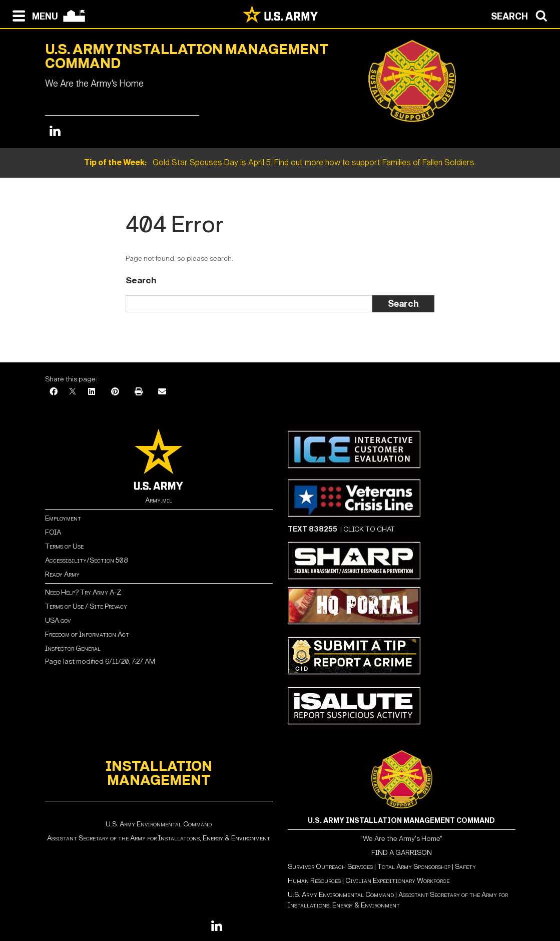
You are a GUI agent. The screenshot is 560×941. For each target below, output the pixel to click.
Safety (465, 867)
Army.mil (159, 500)
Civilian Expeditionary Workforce (397, 881)
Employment (63, 518)
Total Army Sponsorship (414, 867)
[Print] (139, 392)
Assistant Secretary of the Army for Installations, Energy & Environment (159, 838)
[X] (73, 392)
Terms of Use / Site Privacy (86, 606)
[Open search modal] (522, 15)
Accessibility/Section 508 (86, 560)
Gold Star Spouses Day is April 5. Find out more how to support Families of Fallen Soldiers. (280, 162)
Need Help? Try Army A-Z (83, 592)
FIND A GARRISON (402, 853)
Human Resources (314, 881)
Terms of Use (64, 546)
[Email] (162, 392)
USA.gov (58, 620)
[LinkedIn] (92, 392)
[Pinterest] (115, 392)
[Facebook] (54, 392)
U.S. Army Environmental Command (159, 824)
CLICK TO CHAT (369, 529)
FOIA (53, 532)
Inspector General (73, 648)
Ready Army (62, 574)
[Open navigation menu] (33, 15)
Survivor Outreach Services (330, 867)
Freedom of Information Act (87, 634)
